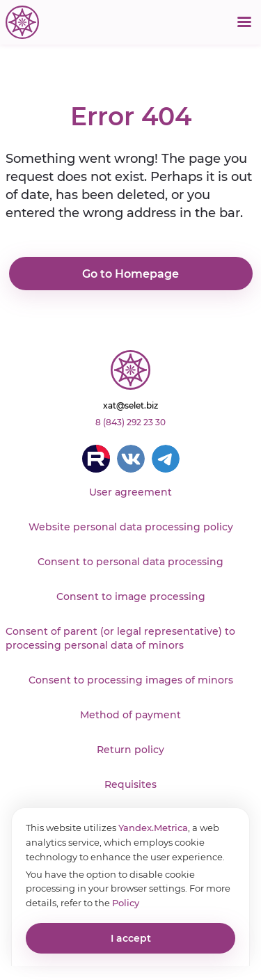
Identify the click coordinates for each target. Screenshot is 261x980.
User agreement (130, 492)
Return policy (130, 750)
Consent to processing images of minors (131, 680)
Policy (126, 903)
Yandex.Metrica (153, 828)
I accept (131, 938)
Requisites (130, 784)
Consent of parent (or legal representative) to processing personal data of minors (120, 638)
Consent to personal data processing (130, 562)
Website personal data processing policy (131, 527)
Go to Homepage (130, 274)
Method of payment (130, 715)
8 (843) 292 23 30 (130, 422)
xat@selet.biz (130, 405)
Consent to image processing (131, 596)
